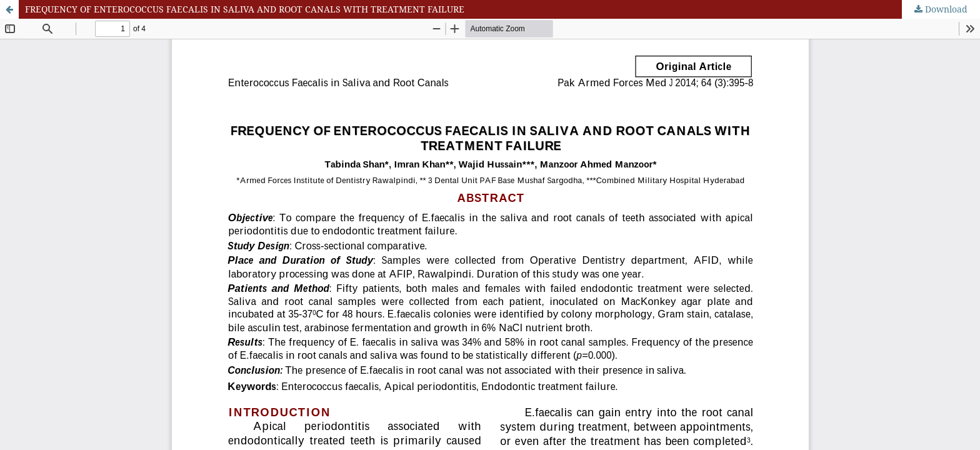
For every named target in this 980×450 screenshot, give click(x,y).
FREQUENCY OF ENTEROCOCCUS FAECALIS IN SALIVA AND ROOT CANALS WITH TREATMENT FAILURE (245, 9)
